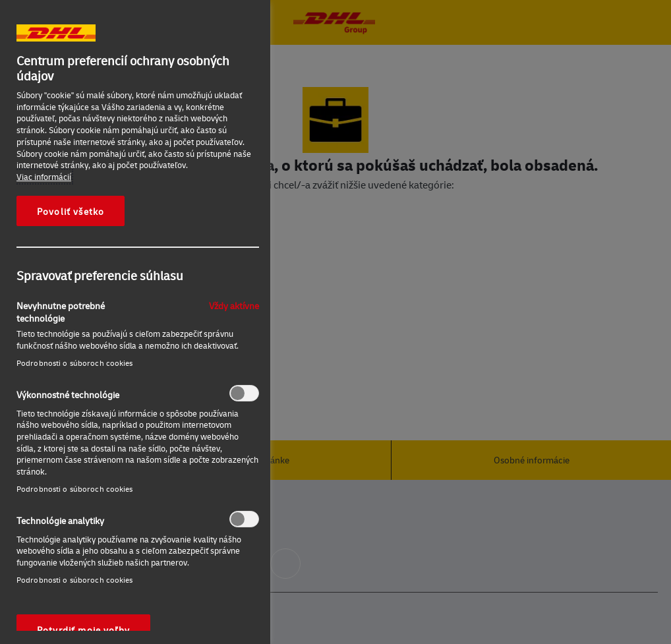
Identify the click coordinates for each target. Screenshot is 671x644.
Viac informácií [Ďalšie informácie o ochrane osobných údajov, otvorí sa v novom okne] (44, 177)
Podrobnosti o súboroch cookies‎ (75, 363)
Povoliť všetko (71, 211)
